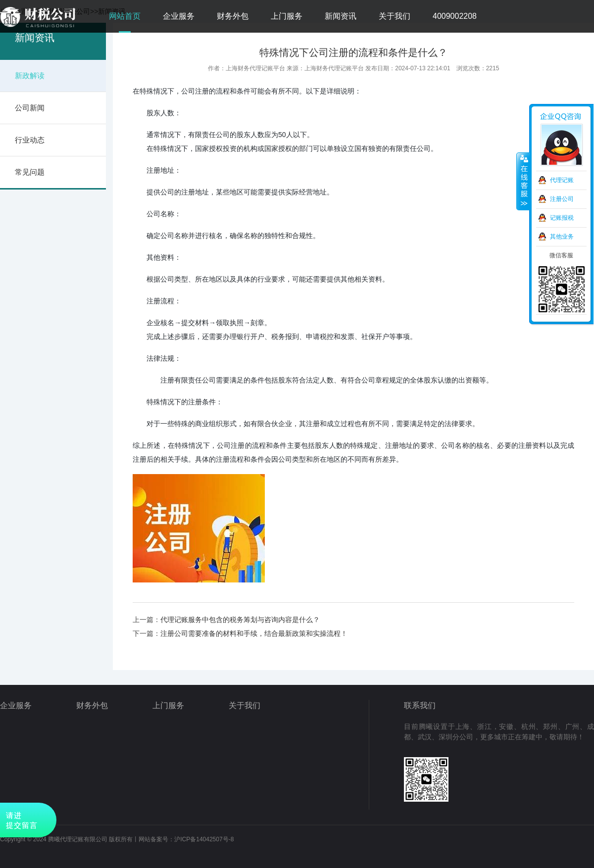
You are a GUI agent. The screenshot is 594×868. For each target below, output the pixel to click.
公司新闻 (30, 108)
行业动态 (30, 140)
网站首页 (125, 16)
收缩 (523, 182)
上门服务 (287, 16)
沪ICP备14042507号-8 (204, 839)
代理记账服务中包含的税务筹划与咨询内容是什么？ (240, 620)
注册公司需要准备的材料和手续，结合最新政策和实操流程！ (254, 633)
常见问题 (30, 172)
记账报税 (562, 218)
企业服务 (179, 16)
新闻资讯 (341, 16)
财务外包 (233, 16)
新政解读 (30, 75)
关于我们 (395, 16)
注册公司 (562, 199)
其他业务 (562, 237)
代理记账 (562, 180)
